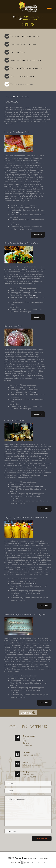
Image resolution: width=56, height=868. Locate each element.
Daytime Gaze (18, 52)
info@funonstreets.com (32, 765)
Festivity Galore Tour (22, 76)
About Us (27, 738)
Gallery (26, 743)
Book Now (38, 235)
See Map (40, 487)
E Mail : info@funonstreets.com (28, 17)
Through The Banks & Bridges (27, 68)
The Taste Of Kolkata (22, 84)
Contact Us (27, 745)
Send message (42, 838)
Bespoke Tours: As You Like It (26, 60)
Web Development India (33, 862)
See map (19, 212)
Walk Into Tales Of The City (25, 36)
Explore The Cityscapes (23, 44)
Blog (25, 741)
